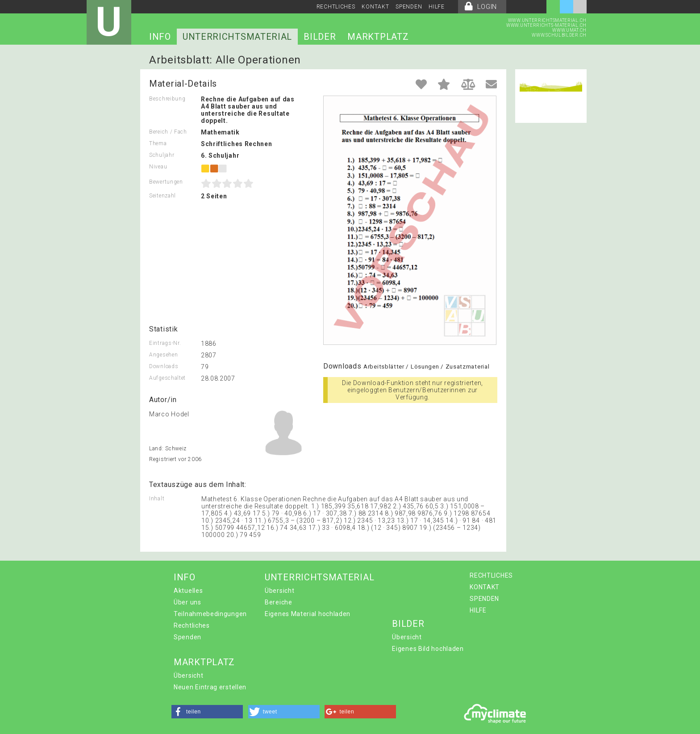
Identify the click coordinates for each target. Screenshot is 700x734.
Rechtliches (192, 625)
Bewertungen (166, 182)
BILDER (320, 37)
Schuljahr (162, 155)
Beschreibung (167, 99)
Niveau (158, 167)
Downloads (164, 366)
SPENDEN (409, 7)
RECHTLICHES (336, 7)
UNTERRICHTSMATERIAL (237, 37)
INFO (160, 37)
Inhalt (157, 499)
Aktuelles (188, 591)
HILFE (437, 7)
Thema (158, 143)
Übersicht (279, 591)
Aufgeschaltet (167, 378)
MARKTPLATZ (378, 37)
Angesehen (163, 355)
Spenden (187, 637)
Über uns (187, 602)
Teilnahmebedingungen (210, 614)
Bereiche (279, 602)
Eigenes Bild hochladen (428, 649)
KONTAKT (375, 7)
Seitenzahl (162, 196)
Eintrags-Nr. (165, 343)
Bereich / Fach (168, 132)
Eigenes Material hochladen (308, 614)
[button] (207, 712)
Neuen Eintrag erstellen (210, 687)
